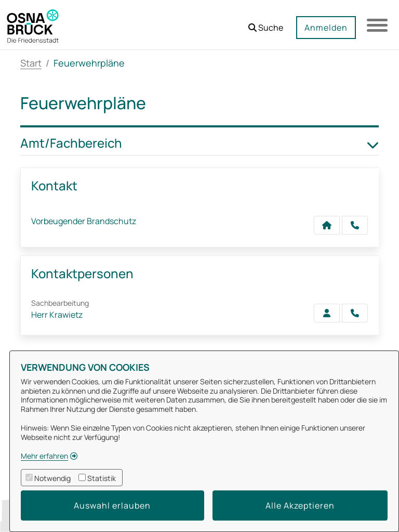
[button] (266, 24)
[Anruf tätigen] (355, 225)
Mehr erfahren (44, 456)
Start (31, 63)
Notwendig (52, 478)
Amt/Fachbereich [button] (199, 143)
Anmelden (326, 28)
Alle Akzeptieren (300, 505)
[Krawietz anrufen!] (355, 313)
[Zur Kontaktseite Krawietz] (327, 313)
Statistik (102, 478)
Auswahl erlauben (112, 505)
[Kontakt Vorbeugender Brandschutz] (327, 225)
